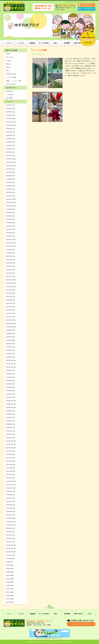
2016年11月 (11, 485)
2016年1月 (11, 515)
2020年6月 (11, 340)
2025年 (10, 565)
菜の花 (8, 64)
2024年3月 (11, 189)
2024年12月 (11, 159)
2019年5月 (11, 384)
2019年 (10, 585)
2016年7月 (11, 498)
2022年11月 (11, 243)
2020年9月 (11, 330)
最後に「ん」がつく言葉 (14, 81)
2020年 (10, 582)
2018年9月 (11, 411)
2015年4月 (11, 532)
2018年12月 (11, 401)
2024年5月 (11, 182)
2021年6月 (11, 300)
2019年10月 (11, 367)
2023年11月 (11, 203)
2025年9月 (11, 129)
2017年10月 (11, 448)
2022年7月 (11, 256)
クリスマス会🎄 (11, 77)
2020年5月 (11, 344)
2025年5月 (11, 142)
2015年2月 (11, 538)
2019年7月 (11, 377)
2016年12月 (11, 481)
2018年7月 (11, 417)
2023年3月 (11, 229)
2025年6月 (11, 139)
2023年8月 (11, 213)
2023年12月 (11, 199)
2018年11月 (11, 404)
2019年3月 (11, 391)
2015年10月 (11, 525)
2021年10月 (11, 287)
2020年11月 (11, 323)
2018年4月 (11, 428)
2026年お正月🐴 (11, 74)
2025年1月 (11, 155)
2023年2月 (11, 233)
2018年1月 (11, 438)
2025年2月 (11, 152)
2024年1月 (11, 196)
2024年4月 (11, 186)
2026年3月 (11, 109)
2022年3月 (11, 270)
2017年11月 (11, 444)
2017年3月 (11, 471)
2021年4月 (11, 307)
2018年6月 (11, 421)
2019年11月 (11, 364)
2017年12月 (11, 441)
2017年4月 (11, 468)
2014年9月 (11, 555)
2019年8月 (11, 374)
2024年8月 (11, 172)
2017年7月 (11, 458)
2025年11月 (11, 122)
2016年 (10, 596)
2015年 (10, 599)
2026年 (9, 562)
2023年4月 (11, 226)
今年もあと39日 (11, 84)
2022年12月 (11, 239)
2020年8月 (11, 334)
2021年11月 (11, 283)
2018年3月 (11, 431)
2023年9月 (11, 209)
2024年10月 (11, 166)
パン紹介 (10, 95)
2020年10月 (11, 327)
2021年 (10, 579)
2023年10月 (11, 206)
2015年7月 (11, 528)
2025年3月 (11, 149)
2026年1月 (11, 115)
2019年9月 (11, 370)
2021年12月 (11, 280)
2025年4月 (11, 145)
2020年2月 (11, 354)
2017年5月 (11, 465)
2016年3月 (11, 508)
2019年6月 (11, 381)
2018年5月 (11, 424)
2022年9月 (11, 250)
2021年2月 (11, 313)
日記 (9, 98)
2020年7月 (11, 337)
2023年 (10, 572)
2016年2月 (11, 512)
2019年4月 (11, 387)
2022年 (10, 575)
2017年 (10, 592)
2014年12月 (11, 545)
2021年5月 (11, 303)
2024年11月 (11, 162)
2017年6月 (11, 461)
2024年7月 (11, 176)
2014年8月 (11, 559)
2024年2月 (11, 192)
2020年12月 (11, 320)
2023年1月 (11, 236)
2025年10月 (11, 125)
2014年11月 (11, 548)
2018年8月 (11, 414)
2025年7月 (11, 135)
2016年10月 (11, 488)
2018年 (10, 589)
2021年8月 (11, 293)
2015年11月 (11, 522)
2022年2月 (11, 273)
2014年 (10, 602)
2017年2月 (11, 475)
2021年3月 (11, 310)
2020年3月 (11, 350)
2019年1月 (11, 397)
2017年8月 (11, 454)
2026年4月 (11, 105)
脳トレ (8, 71)
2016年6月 (11, 501)
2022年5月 (11, 263)
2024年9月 (11, 169)
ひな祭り (9, 61)
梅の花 (8, 67)
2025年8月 (11, 132)
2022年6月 (11, 260)
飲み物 (9, 91)
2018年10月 (11, 407)
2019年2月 (11, 394)
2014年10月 (11, 552)
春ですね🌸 (10, 57)
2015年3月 (11, 535)
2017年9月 (11, 451)
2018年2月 (11, 434)
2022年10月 (11, 246)
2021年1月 (11, 317)
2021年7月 (11, 297)
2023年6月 (11, 219)
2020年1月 (11, 357)
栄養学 (8, 54)
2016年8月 (11, 495)
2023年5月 (11, 223)
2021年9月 (11, 290)
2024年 (10, 569)
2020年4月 (11, 347)
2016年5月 (11, 505)
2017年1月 (11, 478)
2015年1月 (11, 542)
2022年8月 (11, 253)
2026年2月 (11, 112)
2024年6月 (11, 179)
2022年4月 (11, 266)
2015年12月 (11, 518)
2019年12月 (11, 360)
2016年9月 (11, 491)
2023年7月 (11, 216)
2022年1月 (11, 276)
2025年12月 (11, 119)
